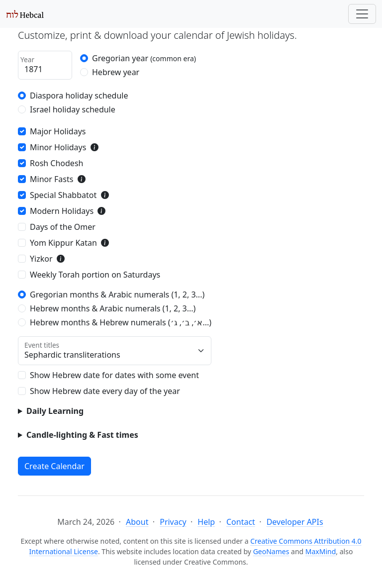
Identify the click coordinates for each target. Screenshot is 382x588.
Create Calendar (54, 466)
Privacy (173, 522)
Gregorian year (144, 58)
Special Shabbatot (63, 195)
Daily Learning (55, 411)
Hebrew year (116, 72)
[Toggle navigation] (362, 14)
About (137, 522)
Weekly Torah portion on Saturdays (95, 275)
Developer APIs (295, 522)
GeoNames (271, 551)
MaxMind (321, 551)
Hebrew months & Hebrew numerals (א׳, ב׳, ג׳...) (121, 322)
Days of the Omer (63, 227)
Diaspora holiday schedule (79, 96)
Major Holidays (58, 131)
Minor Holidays (58, 147)
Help (206, 522)
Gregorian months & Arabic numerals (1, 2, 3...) (117, 294)
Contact (241, 522)
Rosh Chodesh (56, 163)
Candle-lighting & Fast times (82, 435)
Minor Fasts (51, 179)
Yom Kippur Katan (63, 243)
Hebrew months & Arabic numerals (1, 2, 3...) (113, 308)
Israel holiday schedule (73, 109)
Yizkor (41, 259)
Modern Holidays (62, 211)
